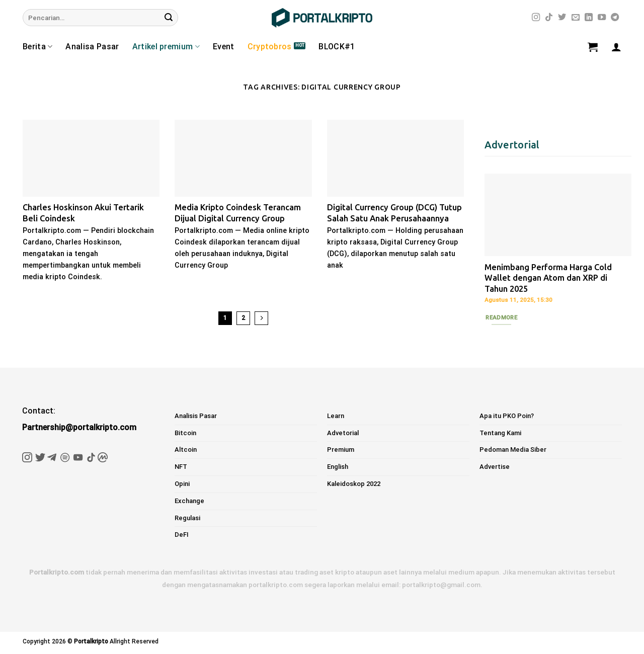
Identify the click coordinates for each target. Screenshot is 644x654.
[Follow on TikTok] (549, 18)
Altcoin (186, 449)
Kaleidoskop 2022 (354, 484)
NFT (181, 467)
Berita (37, 47)
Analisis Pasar (196, 416)
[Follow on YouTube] (602, 18)
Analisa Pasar (92, 47)
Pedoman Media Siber (513, 449)
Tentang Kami (500, 433)
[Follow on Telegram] (615, 18)
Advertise (495, 467)
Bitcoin (185, 433)
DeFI (182, 535)
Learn (336, 416)
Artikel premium (166, 47)
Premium (341, 449)
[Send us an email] (576, 18)
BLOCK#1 (337, 47)
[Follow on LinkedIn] (589, 18)
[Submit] (169, 18)
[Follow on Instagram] (536, 18)
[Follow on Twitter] (562, 18)
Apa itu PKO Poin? (507, 416)
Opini (182, 484)
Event (224, 47)
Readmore (501, 317)
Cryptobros (270, 47)
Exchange (189, 501)
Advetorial (343, 433)
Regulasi (187, 518)
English (338, 467)
